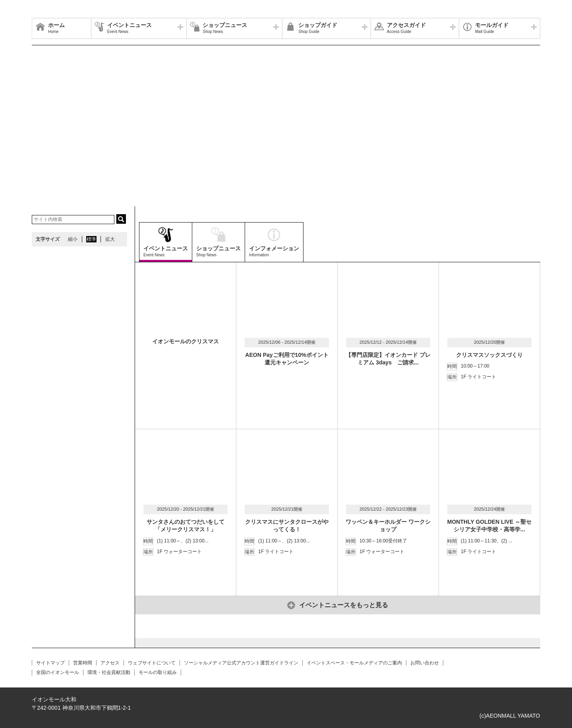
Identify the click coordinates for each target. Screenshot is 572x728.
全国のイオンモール (58, 672)
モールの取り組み (158, 672)
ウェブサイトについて (152, 663)
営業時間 (83, 663)
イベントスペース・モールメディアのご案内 (354, 663)
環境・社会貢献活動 (109, 672)
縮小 (73, 239)
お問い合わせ (425, 663)
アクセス (110, 663)
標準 (91, 239)
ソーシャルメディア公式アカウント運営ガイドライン (241, 663)
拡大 (110, 239)
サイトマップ (50, 663)
